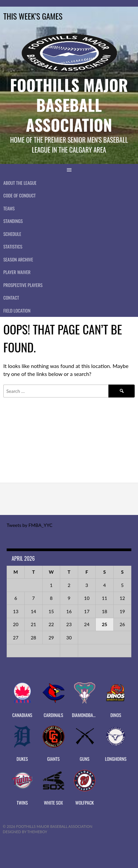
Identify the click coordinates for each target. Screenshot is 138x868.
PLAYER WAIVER (17, 272)
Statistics (13, 246)
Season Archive (18, 259)
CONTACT (11, 297)
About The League (20, 183)
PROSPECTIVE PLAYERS (23, 285)
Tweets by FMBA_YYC (29, 525)
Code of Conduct (19, 195)
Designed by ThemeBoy (25, 832)
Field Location (17, 310)
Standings (13, 221)
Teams (9, 208)
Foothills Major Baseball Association (69, 105)
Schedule (12, 234)
